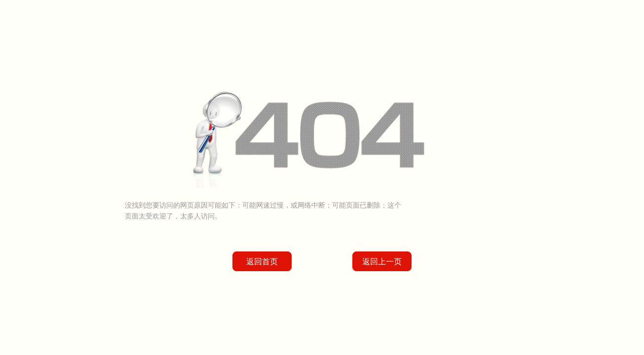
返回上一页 (382, 262)
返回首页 (262, 262)
